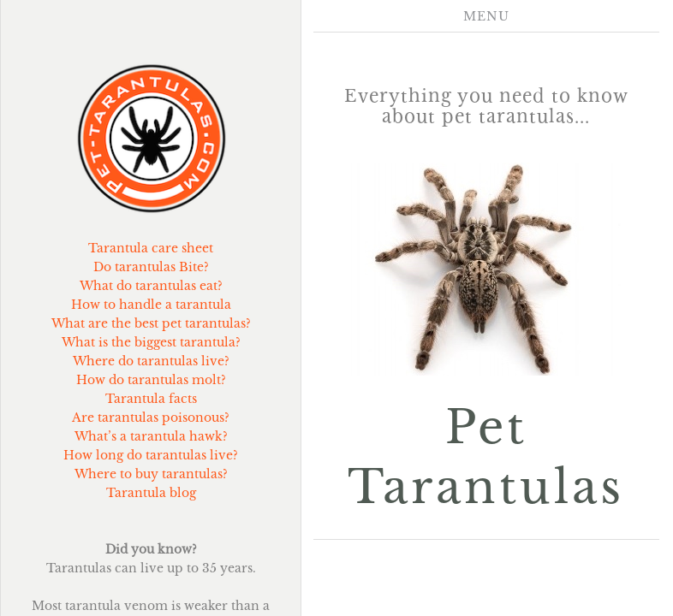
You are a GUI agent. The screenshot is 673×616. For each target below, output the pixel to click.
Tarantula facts (151, 399)
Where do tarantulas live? (151, 361)
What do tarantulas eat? (151, 286)
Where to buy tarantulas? (151, 474)
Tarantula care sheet (151, 248)
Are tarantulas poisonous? (151, 418)
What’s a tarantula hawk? (151, 436)
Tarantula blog (151, 493)
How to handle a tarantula (151, 305)
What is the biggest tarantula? (151, 342)
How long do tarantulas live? (151, 455)
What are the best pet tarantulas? (151, 323)
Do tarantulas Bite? (151, 267)
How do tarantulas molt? (151, 380)
